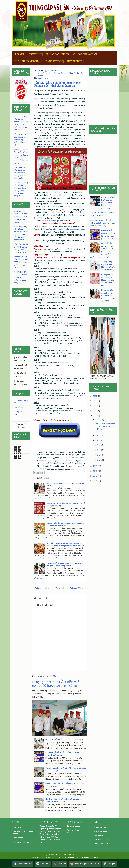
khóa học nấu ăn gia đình (62, 73)
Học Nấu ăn (19, 407)
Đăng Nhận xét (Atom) (49, 676)
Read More (53, 498)
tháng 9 (99, 440)
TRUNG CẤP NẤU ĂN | (58, 54)
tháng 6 (99, 445)
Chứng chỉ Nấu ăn (21, 412)
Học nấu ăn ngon (41, 99)
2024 (95, 401)
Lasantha (71, 857)
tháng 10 (99, 435)
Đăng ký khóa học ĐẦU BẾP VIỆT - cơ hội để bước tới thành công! (58, 684)
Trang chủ (60, 588)
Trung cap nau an (101, 827)
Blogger (21, 427)
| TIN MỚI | (20, 54)
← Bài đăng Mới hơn (41, 588)
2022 (95, 406)
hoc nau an (99, 835)
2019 (95, 466)
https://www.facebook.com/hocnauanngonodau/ (64, 229)
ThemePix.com (45, 857)
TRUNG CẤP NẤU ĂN (63, 855)
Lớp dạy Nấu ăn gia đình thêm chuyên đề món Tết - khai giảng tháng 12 (57, 84)
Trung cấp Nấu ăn (21, 400)
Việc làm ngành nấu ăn (22, 842)
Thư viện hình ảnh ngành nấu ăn (23, 832)
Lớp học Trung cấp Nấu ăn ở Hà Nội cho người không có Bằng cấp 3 (21, 140)
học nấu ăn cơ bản (44, 73)
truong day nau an (102, 843)
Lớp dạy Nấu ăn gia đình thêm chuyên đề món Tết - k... (105, 426)
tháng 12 (99, 420)
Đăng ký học (18, 838)
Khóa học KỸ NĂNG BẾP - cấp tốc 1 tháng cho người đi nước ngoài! (21, 217)
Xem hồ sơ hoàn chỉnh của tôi (78, 831)
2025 (95, 396)
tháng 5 (99, 450)
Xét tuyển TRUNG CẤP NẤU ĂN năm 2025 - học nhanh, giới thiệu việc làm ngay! (21, 262)
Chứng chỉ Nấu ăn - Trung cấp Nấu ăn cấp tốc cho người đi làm (108, 280)
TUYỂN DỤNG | (75, 61)
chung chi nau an (101, 831)
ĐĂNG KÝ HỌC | (55, 61)
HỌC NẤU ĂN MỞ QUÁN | (28, 61)
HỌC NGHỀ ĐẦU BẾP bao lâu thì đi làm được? (64, 740)
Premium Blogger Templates (87, 857)
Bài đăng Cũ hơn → (78, 588)
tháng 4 (99, 455)
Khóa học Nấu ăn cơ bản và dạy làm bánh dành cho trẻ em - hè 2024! (108, 296)
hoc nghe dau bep (102, 839)
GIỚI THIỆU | (36, 54)
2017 (95, 476)
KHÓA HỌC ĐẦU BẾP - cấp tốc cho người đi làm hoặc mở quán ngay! (21, 277)
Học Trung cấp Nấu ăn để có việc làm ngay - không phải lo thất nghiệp (20, 173)
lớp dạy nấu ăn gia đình (54, 221)
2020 (95, 416)
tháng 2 (99, 460)
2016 (95, 481)
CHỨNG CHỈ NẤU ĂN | (85, 54)
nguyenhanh (53, 70)
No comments (42, 78)
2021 (95, 411)
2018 (95, 471)
